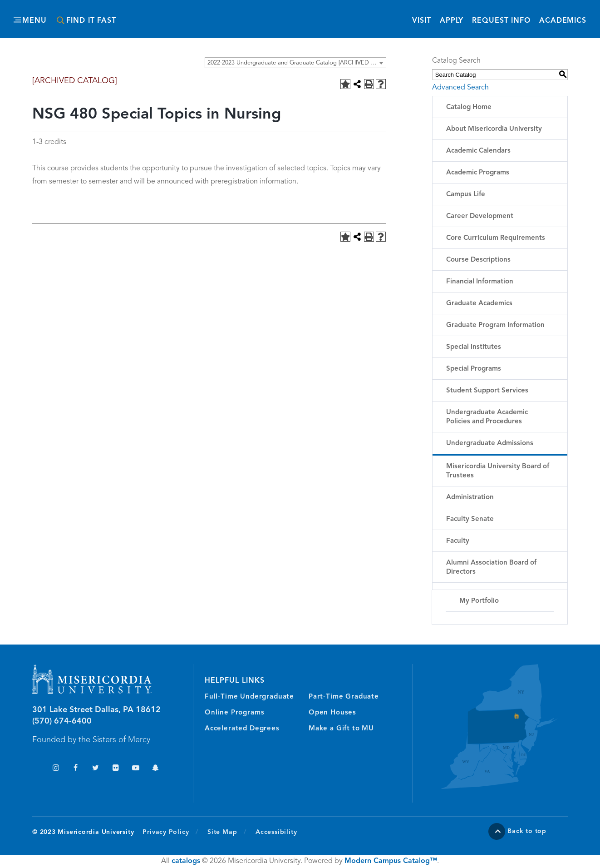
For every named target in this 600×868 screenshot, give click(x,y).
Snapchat (155, 769)
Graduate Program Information (495, 325)
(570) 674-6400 (62, 721)
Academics (563, 21)
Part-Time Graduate (344, 697)
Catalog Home (469, 107)
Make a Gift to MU (341, 729)
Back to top (527, 831)
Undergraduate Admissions (490, 444)
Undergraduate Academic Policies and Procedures (487, 417)
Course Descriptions (478, 260)
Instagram (56, 769)
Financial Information (480, 282)
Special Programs (474, 369)
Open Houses (332, 713)
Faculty (458, 541)
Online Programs (234, 713)
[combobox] (295, 63)
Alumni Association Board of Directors (491, 568)
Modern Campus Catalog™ (391, 861)
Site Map (222, 832)
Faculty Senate (470, 519)
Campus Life (466, 195)
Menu (34, 21)
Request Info (501, 20)
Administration (470, 498)
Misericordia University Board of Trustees (498, 471)
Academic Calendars (478, 151)
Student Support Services (487, 391)
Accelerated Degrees (242, 729)
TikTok (36, 769)
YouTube (135, 769)
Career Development (480, 216)
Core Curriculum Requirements (496, 238)
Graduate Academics (479, 304)
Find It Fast (91, 21)
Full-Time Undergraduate (249, 697)
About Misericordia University (494, 129)
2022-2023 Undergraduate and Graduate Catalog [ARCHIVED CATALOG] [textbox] (297, 63)
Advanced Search (460, 88)
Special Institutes (474, 347)
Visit (421, 21)
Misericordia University (259, 15)
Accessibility (276, 832)
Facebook (76, 769)
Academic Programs (478, 173)
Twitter (96, 769)
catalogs (186, 861)
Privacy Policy (170, 832)
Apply (452, 21)
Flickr (116, 769)
